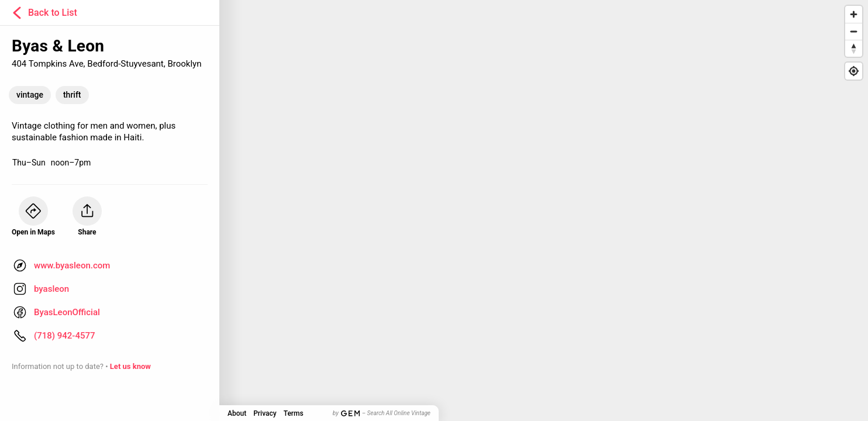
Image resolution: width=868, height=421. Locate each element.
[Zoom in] (854, 14)
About (237, 413)
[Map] (434, 210)
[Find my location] (854, 71)
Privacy (265, 413)
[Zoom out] (854, 31)
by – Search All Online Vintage (382, 413)
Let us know (130, 366)
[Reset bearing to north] (854, 48)
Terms (294, 413)
